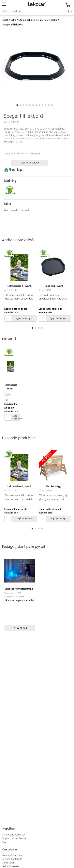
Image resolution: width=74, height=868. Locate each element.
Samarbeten (8, 863)
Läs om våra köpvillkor (14, 835)
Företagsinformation (13, 856)
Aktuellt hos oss (11, 866)
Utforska (52, 20)
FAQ (4, 842)
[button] (17, 105)
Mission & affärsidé (12, 859)
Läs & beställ (20, 628)
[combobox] (37, 12)
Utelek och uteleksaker (32, 20)
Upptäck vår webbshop (14, 838)
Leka (13, 20)
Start (5, 20)
